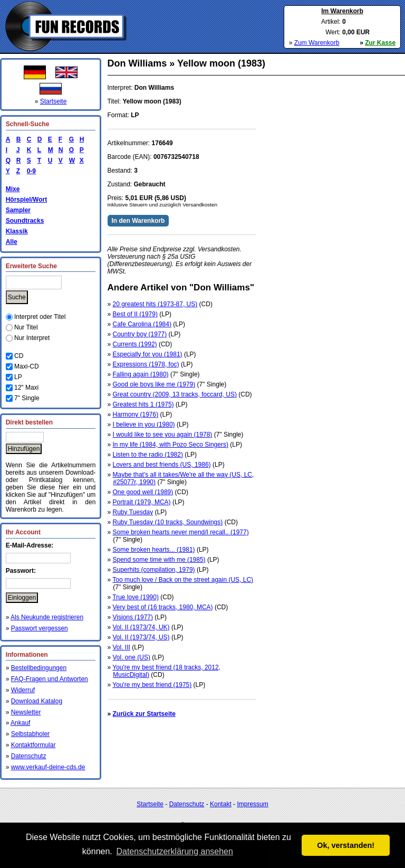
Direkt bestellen (29, 422)
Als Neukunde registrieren (47, 617)
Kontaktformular (33, 745)
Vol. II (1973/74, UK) (141, 627)
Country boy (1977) (140, 334)
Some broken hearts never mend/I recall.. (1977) (181, 532)
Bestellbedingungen (39, 668)
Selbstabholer (30, 734)
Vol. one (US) (132, 657)
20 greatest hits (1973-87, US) (155, 304)
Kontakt (221, 804)
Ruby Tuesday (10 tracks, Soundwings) (168, 522)
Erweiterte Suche (31, 266)
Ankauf (20, 723)
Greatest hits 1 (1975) (143, 404)
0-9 (30, 171)
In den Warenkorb (138, 221)
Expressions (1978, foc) (146, 364)
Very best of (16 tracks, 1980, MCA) (163, 607)
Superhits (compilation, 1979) (154, 570)
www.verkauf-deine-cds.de (48, 767)
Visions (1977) (133, 617)
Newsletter (26, 712)
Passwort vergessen (40, 628)
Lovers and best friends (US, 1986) (162, 465)
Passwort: (21, 571)
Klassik (17, 231)
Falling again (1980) (141, 374)
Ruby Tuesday (133, 512)
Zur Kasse (380, 43)
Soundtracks (25, 221)
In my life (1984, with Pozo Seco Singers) (171, 445)
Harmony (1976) (136, 414)
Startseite (54, 101)
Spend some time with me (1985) (159, 560)
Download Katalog (37, 701)
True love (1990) (136, 597)
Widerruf (23, 690)
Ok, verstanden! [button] (346, 845)
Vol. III (122, 647)
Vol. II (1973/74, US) (141, 637)
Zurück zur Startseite (144, 714)
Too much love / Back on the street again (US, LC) (183, 580)
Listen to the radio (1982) (148, 455)
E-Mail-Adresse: (30, 545)
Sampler (18, 210)
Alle (12, 242)
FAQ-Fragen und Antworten (50, 679)
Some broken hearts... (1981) (154, 550)
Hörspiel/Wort (26, 200)
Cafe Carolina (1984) (142, 324)
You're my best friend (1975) (152, 685)
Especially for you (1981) (148, 354)
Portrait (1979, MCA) (142, 502)
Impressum (252, 804)
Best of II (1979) (135, 314)
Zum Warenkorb (317, 43)
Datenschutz (29, 756)
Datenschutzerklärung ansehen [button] (174, 851)
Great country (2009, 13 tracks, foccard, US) (175, 394)
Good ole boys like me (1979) (154, 384)
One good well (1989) (143, 492)
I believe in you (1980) (144, 424)
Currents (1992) (135, 344)
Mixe (13, 189)
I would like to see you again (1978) (163, 435)
